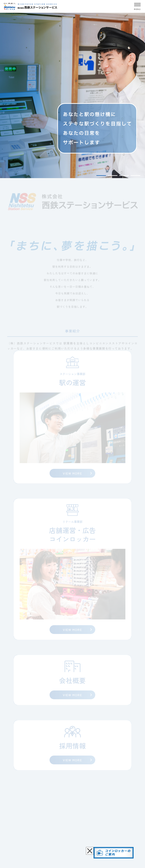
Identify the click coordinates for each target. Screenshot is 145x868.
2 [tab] (113, 176)
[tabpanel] (72, 95)
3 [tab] (124, 176)
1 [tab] (101, 176)
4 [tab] (135, 176)
